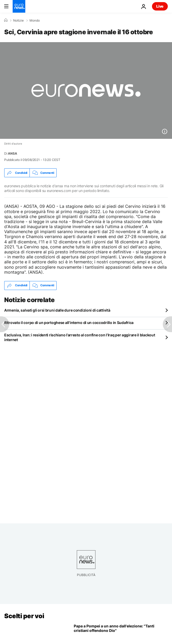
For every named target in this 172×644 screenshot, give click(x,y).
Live (160, 6)
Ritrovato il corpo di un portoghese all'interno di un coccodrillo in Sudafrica (69, 323)
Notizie (18, 21)
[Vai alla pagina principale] (19, 6)
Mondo (35, 21)
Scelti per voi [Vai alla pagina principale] (24, 616)
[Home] (6, 20)
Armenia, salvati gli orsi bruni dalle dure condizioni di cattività (57, 310)
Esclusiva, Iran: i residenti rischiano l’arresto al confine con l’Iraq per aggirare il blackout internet (80, 337)
